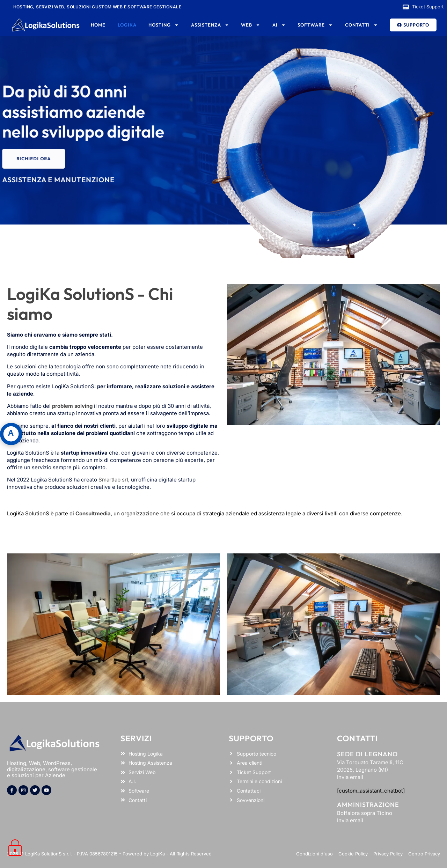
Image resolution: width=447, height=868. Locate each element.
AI (279, 25)
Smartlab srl (113, 480)
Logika (127, 25)
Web (251, 25)
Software (315, 25)
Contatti (361, 25)
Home (98, 25)
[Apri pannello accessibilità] (11, 434)
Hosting (164, 25)
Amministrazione (368, 805)
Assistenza (210, 25)
